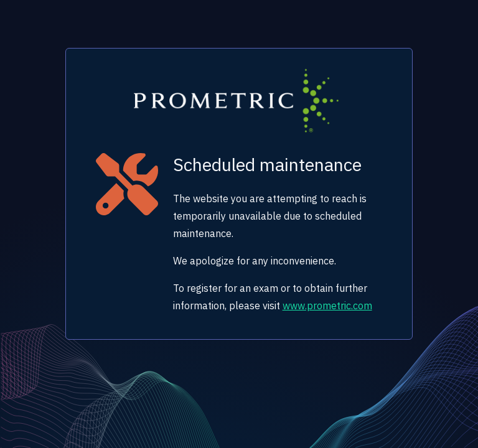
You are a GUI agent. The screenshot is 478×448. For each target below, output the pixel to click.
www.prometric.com (327, 306)
